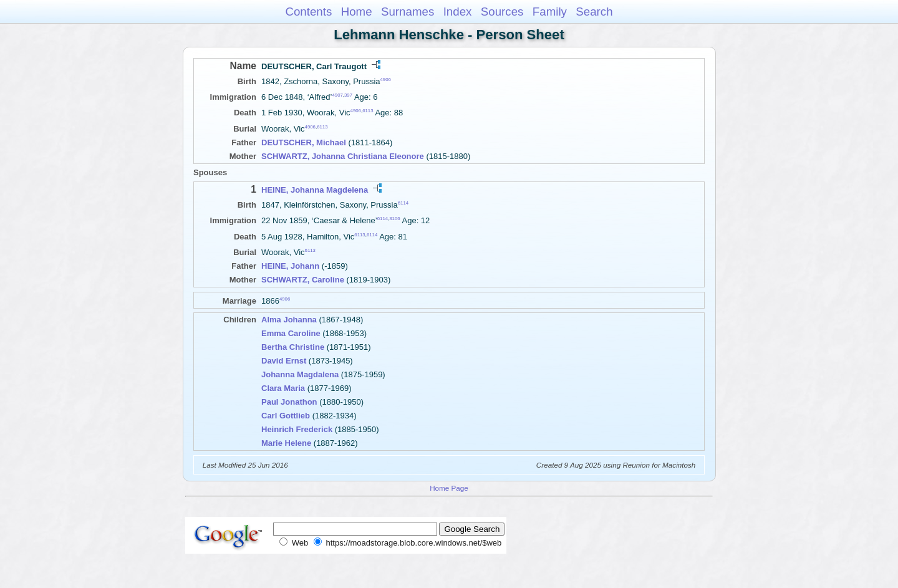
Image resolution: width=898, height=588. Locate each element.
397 (348, 95)
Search (594, 12)
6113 (368, 111)
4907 (337, 95)
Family (550, 12)
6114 (403, 203)
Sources (502, 12)
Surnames (408, 12)
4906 (386, 80)
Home (357, 12)
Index (458, 12)
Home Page (449, 488)
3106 (394, 219)
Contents (308, 12)
